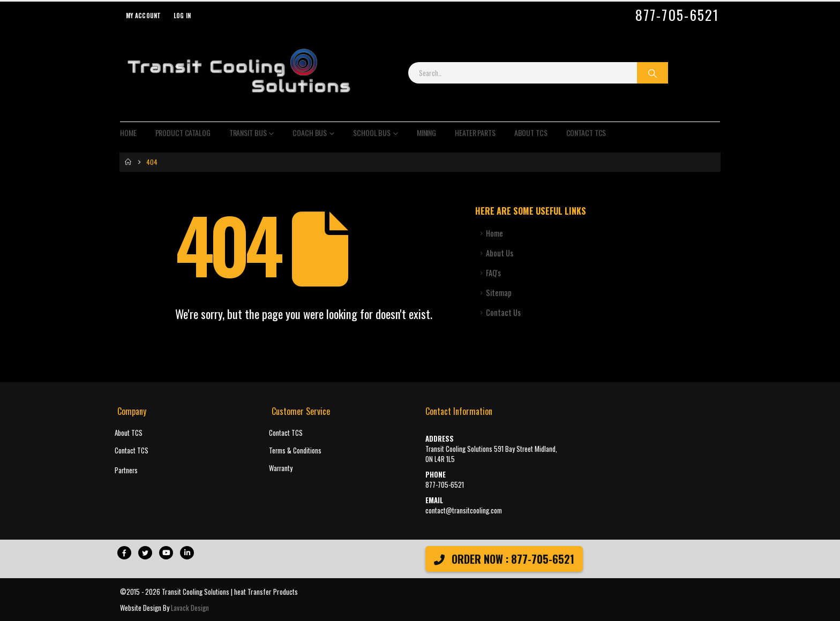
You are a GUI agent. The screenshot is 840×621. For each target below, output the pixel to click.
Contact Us (503, 312)
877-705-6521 (677, 15)
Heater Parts (475, 132)
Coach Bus (310, 132)
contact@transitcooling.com (464, 510)
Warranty (281, 468)
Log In (182, 16)
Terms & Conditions (295, 450)
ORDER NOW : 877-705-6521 (504, 559)
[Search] (652, 73)
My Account (144, 16)
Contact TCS (586, 132)
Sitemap (499, 293)
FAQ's (493, 273)
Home (128, 132)
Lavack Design (190, 608)
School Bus (372, 132)
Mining (426, 132)
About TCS (531, 132)
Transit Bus (248, 132)
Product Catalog (183, 132)
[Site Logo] (238, 73)
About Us (500, 253)
